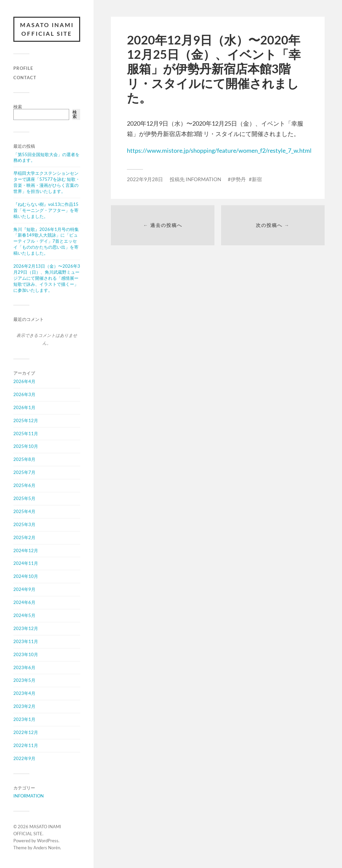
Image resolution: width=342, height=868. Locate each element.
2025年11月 (26, 433)
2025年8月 (24, 459)
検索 (18, 107)
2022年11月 (26, 745)
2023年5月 (24, 680)
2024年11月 (26, 563)
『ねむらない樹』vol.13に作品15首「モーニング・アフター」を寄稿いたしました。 (46, 210)
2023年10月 (26, 654)
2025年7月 (24, 472)
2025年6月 (24, 485)
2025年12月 (26, 420)
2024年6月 (24, 602)
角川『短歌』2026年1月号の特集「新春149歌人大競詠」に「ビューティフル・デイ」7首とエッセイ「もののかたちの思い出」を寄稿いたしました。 (46, 241)
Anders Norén (47, 848)
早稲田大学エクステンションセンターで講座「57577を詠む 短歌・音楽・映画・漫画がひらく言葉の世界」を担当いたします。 (47, 182)
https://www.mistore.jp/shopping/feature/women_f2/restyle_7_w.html (219, 150)
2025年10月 (26, 446)
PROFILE (23, 68)
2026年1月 (24, 407)
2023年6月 (24, 667)
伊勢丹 (238, 179)
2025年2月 (24, 537)
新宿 (257, 179)
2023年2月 (24, 706)
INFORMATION (29, 796)
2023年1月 (24, 719)
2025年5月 (24, 498)
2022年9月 (24, 758)
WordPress (48, 841)
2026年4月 (24, 381)
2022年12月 (26, 732)
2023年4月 (24, 693)
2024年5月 (24, 615)
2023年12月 (26, 628)
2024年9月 (24, 589)
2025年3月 (24, 524)
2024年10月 (26, 576)
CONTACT (25, 78)
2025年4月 (24, 511)
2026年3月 (24, 394)
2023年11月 (26, 641)
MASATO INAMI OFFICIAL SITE (47, 29)
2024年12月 (26, 550)
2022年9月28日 (145, 179)
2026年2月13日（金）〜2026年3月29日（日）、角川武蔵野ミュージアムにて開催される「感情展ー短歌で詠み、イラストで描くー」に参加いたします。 (47, 278)
